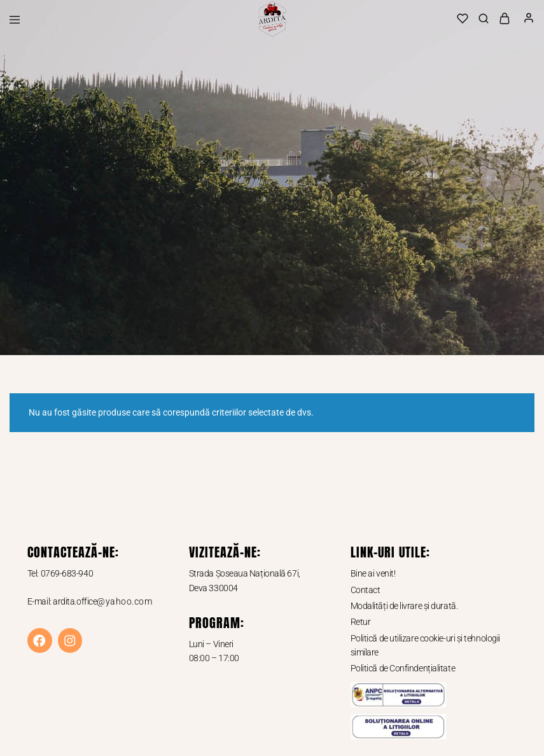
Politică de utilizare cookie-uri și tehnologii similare (425, 645)
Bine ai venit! (373, 573)
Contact (366, 590)
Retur (361, 622)
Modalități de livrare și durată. (404, 606)
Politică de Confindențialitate (403, 668)
